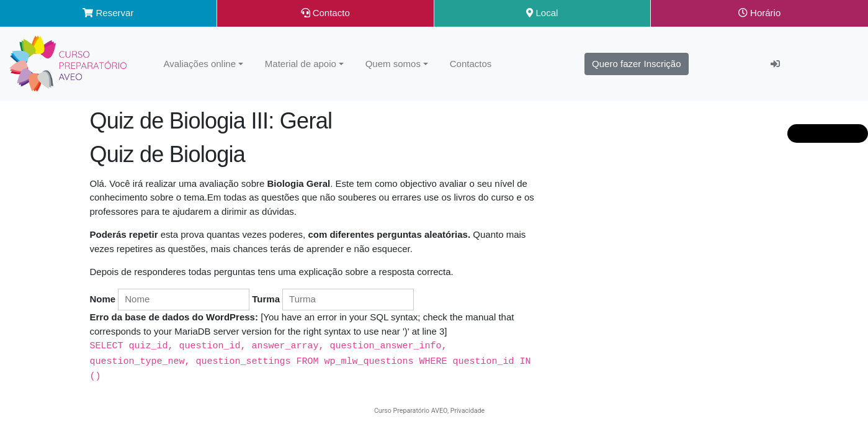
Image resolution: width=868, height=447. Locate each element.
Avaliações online (200, 64)
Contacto (325, 13)
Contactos (471, 64)
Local (542, 13)
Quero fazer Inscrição (636, 64)
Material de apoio (301, 64)
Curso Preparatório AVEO (411, 409)
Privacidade (468, 409)
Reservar (108, 13)
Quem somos (393, 64)
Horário (759, 13)
